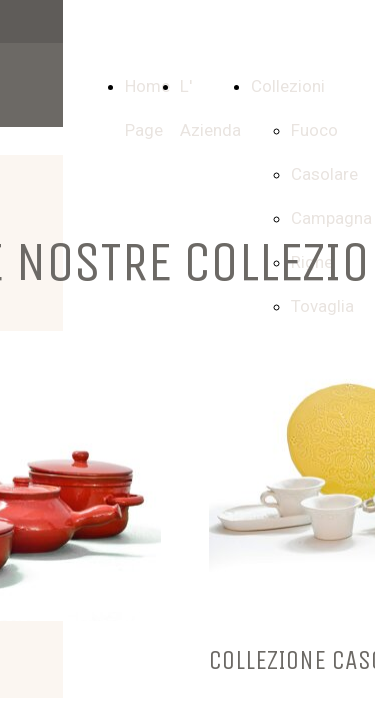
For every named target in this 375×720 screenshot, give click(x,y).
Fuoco (314, 130)
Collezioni (288, 86)
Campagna (331, 218)
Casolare (324, 174)
